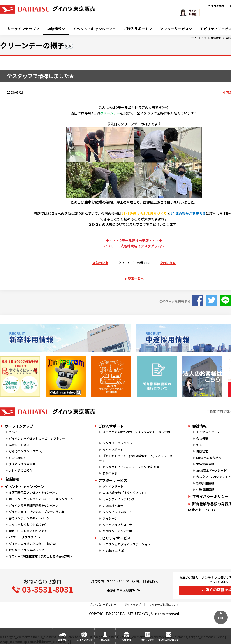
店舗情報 (54, 29)
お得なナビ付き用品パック (28, 550)
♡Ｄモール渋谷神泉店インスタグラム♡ (134, 246)
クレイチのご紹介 (21, 470)
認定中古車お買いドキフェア (28, 531)
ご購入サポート (136, 29)
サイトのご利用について (164, 604)
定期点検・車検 (113, 506)
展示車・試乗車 (19, 445)
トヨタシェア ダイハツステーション (126, 544)
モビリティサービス (114, 538)
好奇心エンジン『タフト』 (26, 451)
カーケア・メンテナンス (119, 499)
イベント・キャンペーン (93, 29)
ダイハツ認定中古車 (22, 464)
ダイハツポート (113, 450)
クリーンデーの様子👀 (134, 263)
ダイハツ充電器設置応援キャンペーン (34, 505)
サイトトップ (199, 38)
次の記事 (166, 263)
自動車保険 (110, 473)
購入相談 (105, 640)
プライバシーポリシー (103, 604)
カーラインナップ (21, 29)
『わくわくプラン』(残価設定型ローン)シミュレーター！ (135, 458)
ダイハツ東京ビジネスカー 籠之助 (32, 544)
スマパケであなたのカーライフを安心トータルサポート (136, 434)
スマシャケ (110, 518)
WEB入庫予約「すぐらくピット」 (125, 493)
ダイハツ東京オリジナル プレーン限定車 (37, 512)
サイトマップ (133, 604)
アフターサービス (174, 29)
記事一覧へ (136, 279)
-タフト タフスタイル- (25, 537)
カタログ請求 (216, 6)
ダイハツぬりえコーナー (119, 525)
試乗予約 (63, 640)
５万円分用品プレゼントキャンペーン (34, 492)
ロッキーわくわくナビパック (28, 524)
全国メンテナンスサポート (120, 531)
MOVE (13, 432)
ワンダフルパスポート (117, 512)
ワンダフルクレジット (117, 443)
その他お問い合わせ (169, 640)
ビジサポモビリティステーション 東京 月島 (131, 467)
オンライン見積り (84, 640)
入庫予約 (126, 640)
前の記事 (102, 263)
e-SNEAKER (17, 458)
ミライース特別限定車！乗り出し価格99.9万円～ (41, 556)
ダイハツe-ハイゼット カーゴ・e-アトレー (37, 438)
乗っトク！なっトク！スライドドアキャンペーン (41, 499)
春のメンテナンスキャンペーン (29, 518)
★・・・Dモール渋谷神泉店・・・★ (134, 241)
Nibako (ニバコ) (113, 550)
